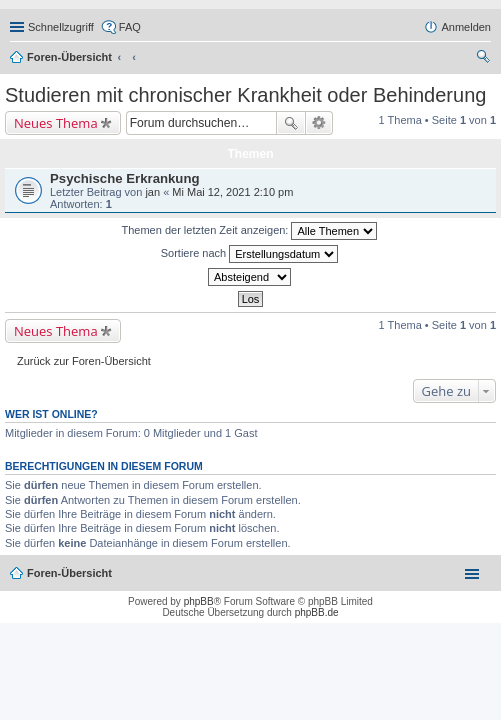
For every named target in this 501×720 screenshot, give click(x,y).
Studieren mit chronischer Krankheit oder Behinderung (245, 95)
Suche (291, 123)
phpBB (199, 601)
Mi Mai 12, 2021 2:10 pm (232, 192)
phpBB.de (317, 612)
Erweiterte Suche (319, 123)
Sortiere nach (249, 254)
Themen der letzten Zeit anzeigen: (250, 231)
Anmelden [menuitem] (466, 27)
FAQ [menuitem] (130, 27)
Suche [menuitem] (485, 59)
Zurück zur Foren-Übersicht (84, 361)
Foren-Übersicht (69, 57)
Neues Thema (56, 123)
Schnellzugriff (61, 27)
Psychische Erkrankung (125, 178)
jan (152, 192)
